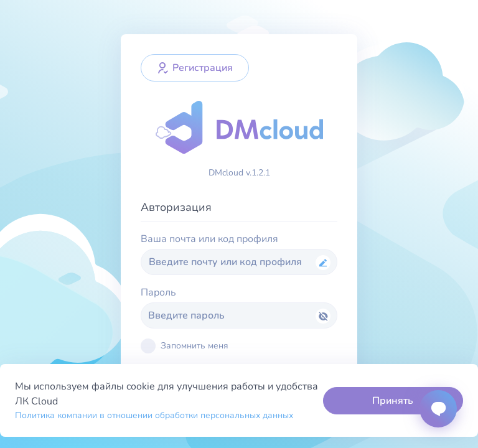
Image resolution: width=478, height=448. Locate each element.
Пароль (158, 292)
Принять (393, 401)
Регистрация (195, 68)
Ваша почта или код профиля (209, 239)
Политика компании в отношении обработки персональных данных (154, 415)
